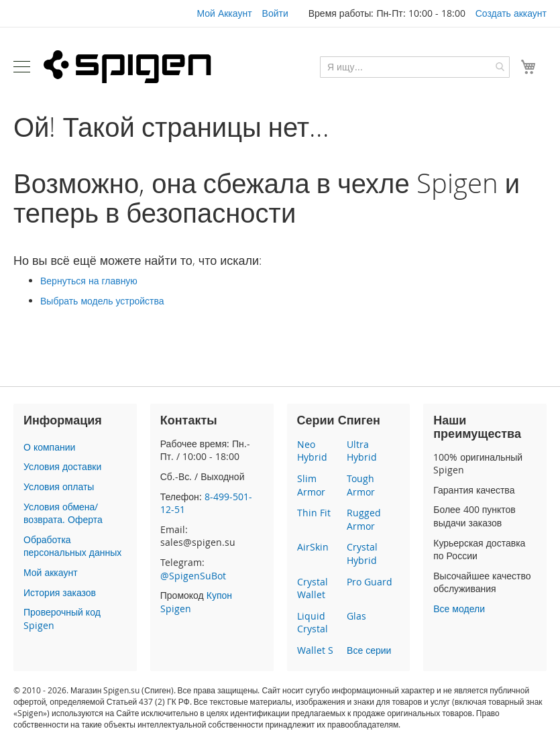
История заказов (60, 592)
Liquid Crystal (313, 623)
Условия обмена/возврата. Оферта (63, 513)
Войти (275, 13)
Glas (356, 616)
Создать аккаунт (511, 13)
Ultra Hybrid (362, 451)
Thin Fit (314, 513)
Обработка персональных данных (72, 546)
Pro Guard (370, 582)
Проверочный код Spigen (62, 619)
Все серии (369, 650)
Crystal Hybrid (362, 554)
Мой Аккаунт (224, 13)
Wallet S (315, 650)
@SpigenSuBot (193, 576)
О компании (49, 447)
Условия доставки (62, 466)
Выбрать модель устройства (102, 301)
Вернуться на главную (89, 281)
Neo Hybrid (312, 451)
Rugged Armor (364, 519)
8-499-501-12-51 (206, 503)
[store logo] (127, 66)
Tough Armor (361, 485)
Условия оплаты (59, 486)
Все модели (459, 609)
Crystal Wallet (313, 588)
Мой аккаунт (51, 572)
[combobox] (415, 67)
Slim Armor (311, 485)
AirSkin (313, 547)
